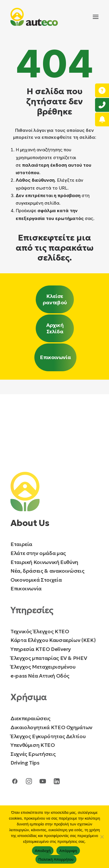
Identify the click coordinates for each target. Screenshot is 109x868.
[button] (96, 17)
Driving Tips (25, 763)
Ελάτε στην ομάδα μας (38, 553)
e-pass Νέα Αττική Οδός (40, 676)
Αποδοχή (43, 851)
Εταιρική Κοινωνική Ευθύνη (44, 562)
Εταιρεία (21, 544)
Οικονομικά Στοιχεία (36, 580)
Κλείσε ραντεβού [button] (55, 300)
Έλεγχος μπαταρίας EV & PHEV (49, 658)
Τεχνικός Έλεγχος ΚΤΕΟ (40, 631)
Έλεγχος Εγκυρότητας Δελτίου (48, 736)
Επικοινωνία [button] (55, 357)
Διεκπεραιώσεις (31, 718)
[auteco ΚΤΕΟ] (34, 17)
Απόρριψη (68, 851)
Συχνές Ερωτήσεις (33, 754)
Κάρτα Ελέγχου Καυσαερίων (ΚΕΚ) (53, 640)
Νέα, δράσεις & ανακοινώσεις (47, 571)
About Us (30, 523)
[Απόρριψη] (102, 837)
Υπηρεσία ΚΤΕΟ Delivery (41, 649)
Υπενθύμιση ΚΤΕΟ (33, 745)
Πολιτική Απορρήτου (56, 859)
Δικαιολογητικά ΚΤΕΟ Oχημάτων (52, 727)
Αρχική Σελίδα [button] (55, 329)
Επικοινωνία (26, 588)
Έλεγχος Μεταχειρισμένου (43, 667)
